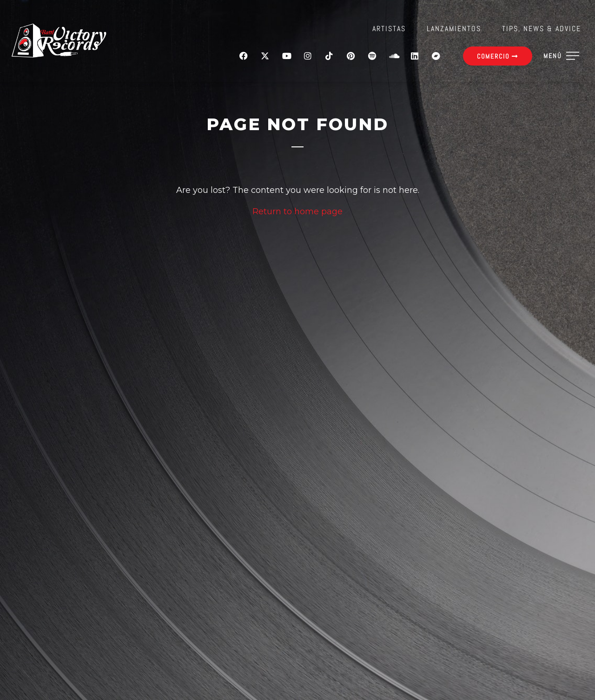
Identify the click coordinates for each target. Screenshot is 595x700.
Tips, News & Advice (542, 29)
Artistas (389, 29)
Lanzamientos (454, 29)
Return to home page (297, 211)
